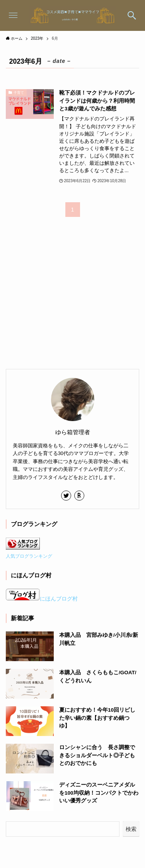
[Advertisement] (64, 298)
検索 (131, 829)
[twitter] (66, 496)
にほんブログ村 (42, 599)
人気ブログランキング (29, 556)
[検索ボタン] (132, 15)
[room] (79, 496)
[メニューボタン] (13, 15)
